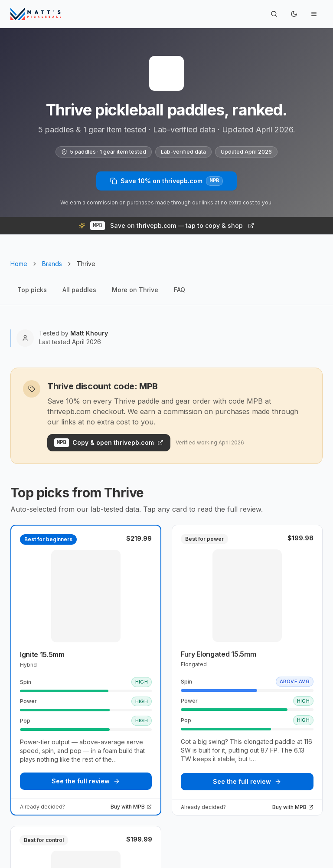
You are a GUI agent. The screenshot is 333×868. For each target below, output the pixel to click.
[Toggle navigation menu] (314, 14)
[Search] (274, 14)
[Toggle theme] (294, 14)
